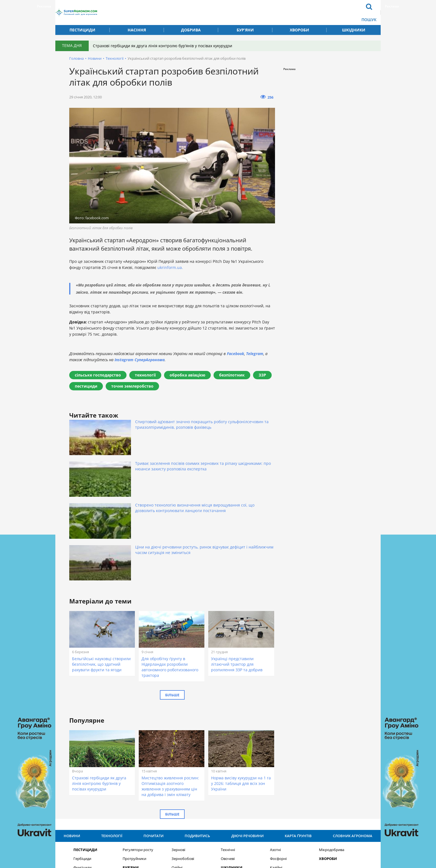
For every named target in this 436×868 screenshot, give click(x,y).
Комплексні (280, 775)
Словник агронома (299, 8)
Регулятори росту (138, 748)
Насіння (137, 30)
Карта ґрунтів (252, 17)
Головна (76, 58)
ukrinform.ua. (170, 267)
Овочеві (228, 757)
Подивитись (218, 17)
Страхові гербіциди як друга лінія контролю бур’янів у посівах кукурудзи (166, 46)
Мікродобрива (332, 748)
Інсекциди (82, 775)
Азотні (275, 748)
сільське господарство (98, 375)
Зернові (178, 748)
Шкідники (354, 30)
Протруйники (134, 757)
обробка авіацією (187, 375)
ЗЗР (262, 375)
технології (145, 375)
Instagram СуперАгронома (140, 360)
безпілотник (232, 375)
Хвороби (299, 30)
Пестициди (82, 30)
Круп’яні (179, 775)
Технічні (228, 748)
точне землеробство (132, 386)
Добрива (191, 30)
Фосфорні (278, 757)
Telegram (255, 354)
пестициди (86, 386)
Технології (187, 17)
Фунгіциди (82, 766)
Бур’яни (245, 30)
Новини (184, 8)
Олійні (177, 766)
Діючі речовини (255, 8)
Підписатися (282, 803)
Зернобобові (183, 757)
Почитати (215, 8)
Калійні (276, 766)
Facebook (236, 354)
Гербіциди (82, 757)
